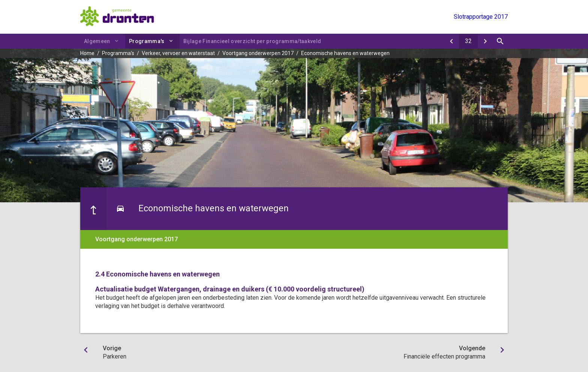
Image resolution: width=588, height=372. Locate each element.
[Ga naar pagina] (468, 41)
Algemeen (97, 41)
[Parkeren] (451, 41)
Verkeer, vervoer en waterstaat (178, 53)
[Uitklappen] (172, 41)
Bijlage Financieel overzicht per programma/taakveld (252, 41)
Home (87, 53)
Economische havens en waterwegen (345, 53)
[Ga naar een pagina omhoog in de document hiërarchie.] (93, 209)
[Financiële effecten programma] (485, 41)
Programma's (147, 41)
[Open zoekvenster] (500, 41)
